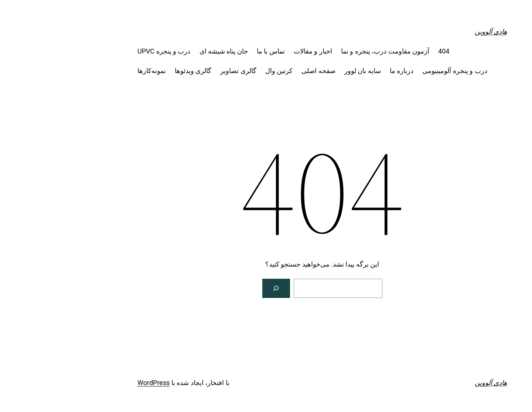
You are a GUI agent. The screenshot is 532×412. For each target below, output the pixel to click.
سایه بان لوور (306, 71)
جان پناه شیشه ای (168, 51)
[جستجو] (220, 288)
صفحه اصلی (262, 71)
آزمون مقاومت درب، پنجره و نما (329, 51)
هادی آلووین (435, 32)
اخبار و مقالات (257, 51)
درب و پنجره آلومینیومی (398, 71)
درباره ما (345, 71)
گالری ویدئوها (137, 71)
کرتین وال (223, 71)
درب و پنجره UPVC (108, 51)
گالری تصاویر (182, 71)
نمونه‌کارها (96, 71)
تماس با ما (215, 51)
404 (388, 51)
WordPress (97, 383)
